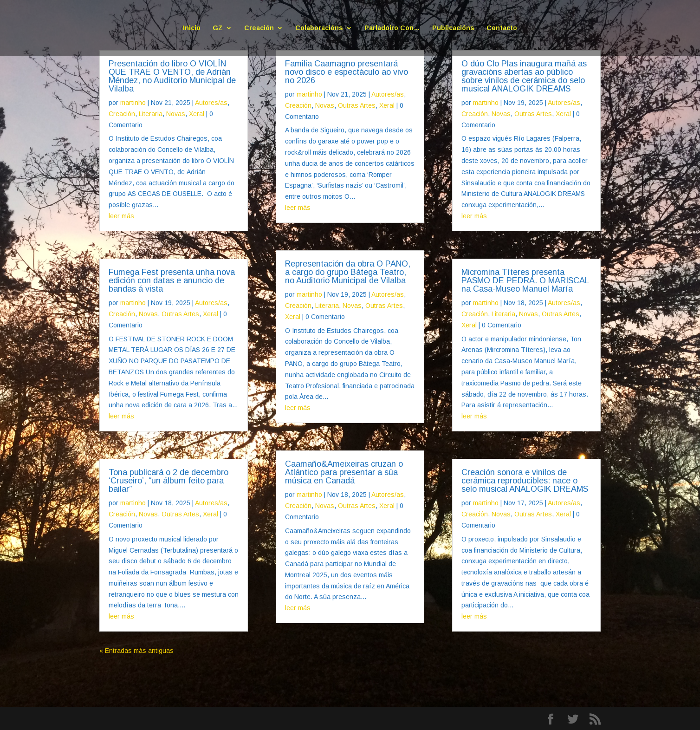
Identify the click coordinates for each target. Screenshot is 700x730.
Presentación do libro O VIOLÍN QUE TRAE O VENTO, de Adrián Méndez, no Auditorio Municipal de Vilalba (172, 76)
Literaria (151, 114)
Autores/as (211, 103)
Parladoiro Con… (392, 28)
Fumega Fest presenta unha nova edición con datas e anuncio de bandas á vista (172, 280)
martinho (133, 103)
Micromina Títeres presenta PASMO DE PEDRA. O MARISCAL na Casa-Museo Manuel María (525, 280)
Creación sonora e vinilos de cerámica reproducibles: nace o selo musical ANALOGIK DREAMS (525, 481)
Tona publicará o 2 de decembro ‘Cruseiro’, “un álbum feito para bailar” (169, 481)
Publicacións (453, 28)
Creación (259, 28)
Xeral (197, 114)
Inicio (192, 28)
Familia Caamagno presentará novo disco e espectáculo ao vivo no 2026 (347, 72)
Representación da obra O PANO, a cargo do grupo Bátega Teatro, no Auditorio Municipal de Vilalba (348, 272)
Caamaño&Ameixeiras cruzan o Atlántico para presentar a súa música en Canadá (344, 472)
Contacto (502, 28)
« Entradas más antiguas (136, 651)
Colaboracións (319, 28)
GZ (218, 28)
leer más (121, 216)
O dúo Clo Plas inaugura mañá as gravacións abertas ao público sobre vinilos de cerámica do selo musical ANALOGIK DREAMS (524, 76)
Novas (176, 114)
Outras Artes (180, 314)
